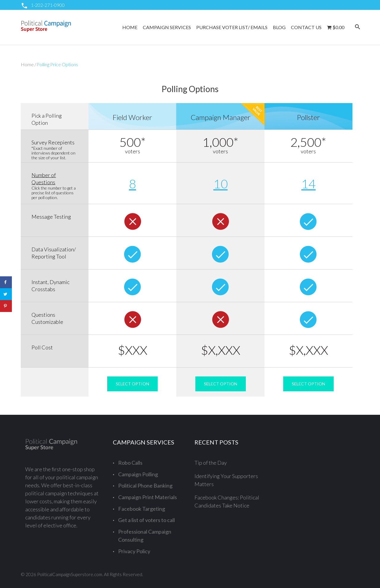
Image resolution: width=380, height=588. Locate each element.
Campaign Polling (138, 474)
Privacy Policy (134, 551)
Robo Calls (130, 463)
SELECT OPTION (132, 384)
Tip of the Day (211, 463)
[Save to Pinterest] (6, 306)
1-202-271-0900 (48, 5)
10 (221, 184)
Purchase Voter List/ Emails (232, 27)
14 (308, 184)
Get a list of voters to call (147, 520)
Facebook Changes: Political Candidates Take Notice (227, 501)
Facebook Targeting (142, 509)
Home (130, 27)
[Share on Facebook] (6, 282)
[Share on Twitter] (6, 294)
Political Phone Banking (145, 485)
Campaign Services (167, 27)
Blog (279, 27)
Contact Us (306, 27)
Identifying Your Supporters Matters (226, 480)
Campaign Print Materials (148, 497)
